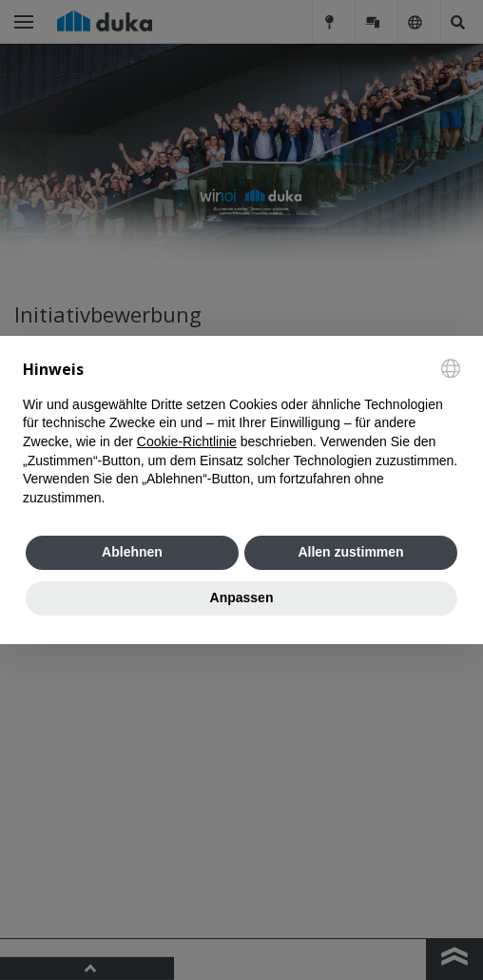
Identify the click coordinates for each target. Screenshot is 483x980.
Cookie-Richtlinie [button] (187, 441)
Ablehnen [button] (132, 552)
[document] (241, 433)
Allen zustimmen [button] (350, 552)
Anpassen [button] (242, 598)
